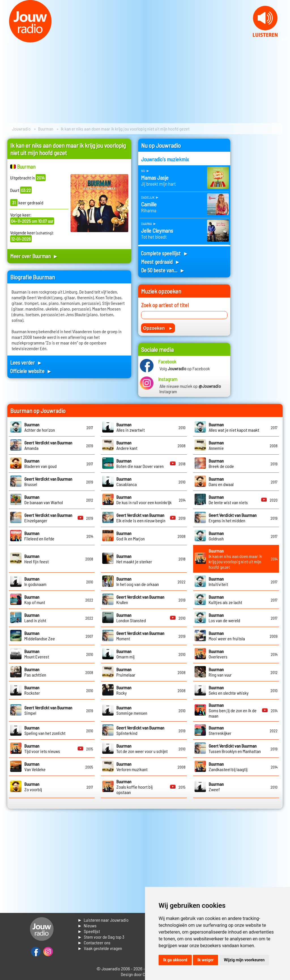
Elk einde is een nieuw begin (141, 518)
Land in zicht (35, 618)
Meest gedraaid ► (161, 262)
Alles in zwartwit (131, 427)
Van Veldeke (35, 767)
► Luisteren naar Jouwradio (103, 920)
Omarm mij (125, 654)
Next (283, 39)
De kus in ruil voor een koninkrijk (144, 500)
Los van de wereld (224, 618)
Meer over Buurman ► (34, 256)
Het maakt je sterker (134, 559)
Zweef (216, 787)
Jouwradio (21, 129)
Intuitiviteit (218, 581)
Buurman (46, 129)
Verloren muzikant (132, 767)
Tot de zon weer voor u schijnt (142, 748)
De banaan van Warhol (44, 500)
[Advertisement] (260, 224)
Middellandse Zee (40, 636)
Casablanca (127, 482)
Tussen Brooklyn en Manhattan (235, 748)
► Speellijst (89, 931)
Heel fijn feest (37, 559)
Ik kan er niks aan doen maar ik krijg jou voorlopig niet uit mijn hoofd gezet (235, 559)
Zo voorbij (33, 787)
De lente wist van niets (228, 500)
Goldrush (216, 536)
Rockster (32, 690)
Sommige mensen (132, 710)
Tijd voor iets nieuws (42, 748)
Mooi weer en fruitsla (227, 636)
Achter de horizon (40, 427)
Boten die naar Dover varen (140, 463)
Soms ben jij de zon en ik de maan (233, 710)
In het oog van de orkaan (138, 581)
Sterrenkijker (220, 730)
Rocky (124, 690)
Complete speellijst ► (165, 253)
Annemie (216, 445)
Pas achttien (35, 672)
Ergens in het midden (233, 518)
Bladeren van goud (40, 463)
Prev (7, 39)
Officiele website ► (31, 371)
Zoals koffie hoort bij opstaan (135, 787)
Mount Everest (37, 654)
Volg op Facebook (185, 368)
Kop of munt (35, 600)
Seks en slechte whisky (229, 690)
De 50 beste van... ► (163, 270)
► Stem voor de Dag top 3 (101, 937)
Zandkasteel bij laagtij (228, 767)
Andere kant (127, 445)
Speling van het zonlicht (45, 730)
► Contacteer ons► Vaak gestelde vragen (100, 945)
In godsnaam (35, 581)
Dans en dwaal (221, 482)
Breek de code (221, 463)
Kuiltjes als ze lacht (225, 600)
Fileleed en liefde (39, 536)
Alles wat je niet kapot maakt (234, 427)
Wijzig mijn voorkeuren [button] (244, 960)
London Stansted (131, 618)
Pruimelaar (126, 672)
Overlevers (218, 654)
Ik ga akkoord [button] (175, 960)
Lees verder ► (26, 362)
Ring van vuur (220, 672)
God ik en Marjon (131, 536)
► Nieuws (87, 926)
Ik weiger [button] (205, 960)
